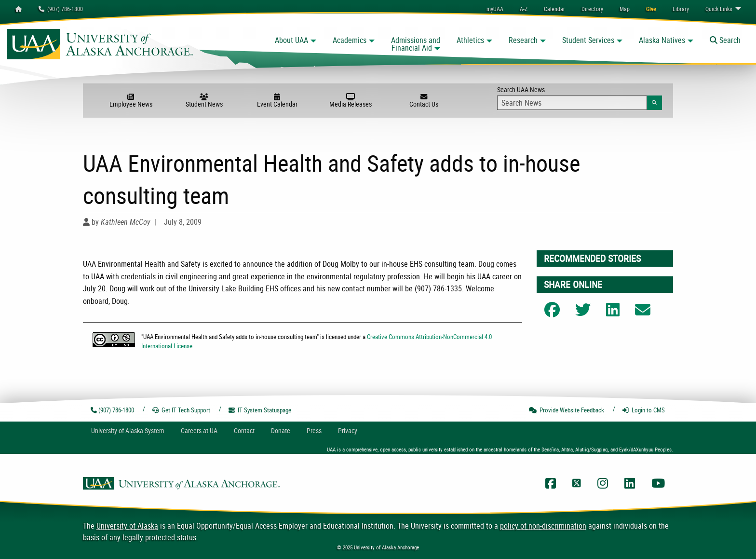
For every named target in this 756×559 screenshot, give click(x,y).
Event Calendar (277, 101)
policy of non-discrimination (543, 526)
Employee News (131, 101)
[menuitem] (554, 9)
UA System (128, 430)
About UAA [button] (291, 40)
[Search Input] (572, 103)
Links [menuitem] (719, 9)
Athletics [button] (470, 40)
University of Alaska (127, 526)
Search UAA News (579, 97)
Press (314, 430)
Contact (244, 430)
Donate (281, 430)
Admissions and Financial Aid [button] (416, 44)
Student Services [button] (588, 40)
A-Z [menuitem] (524, 9)
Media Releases (351, 101)
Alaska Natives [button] (662, 40)
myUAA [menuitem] (495, 9)
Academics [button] (350, 40)
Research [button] (523, 40)
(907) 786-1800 (61, 9)
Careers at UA (199, 430)
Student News (204, 101)
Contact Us (424, 101)
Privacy (348, 430)
